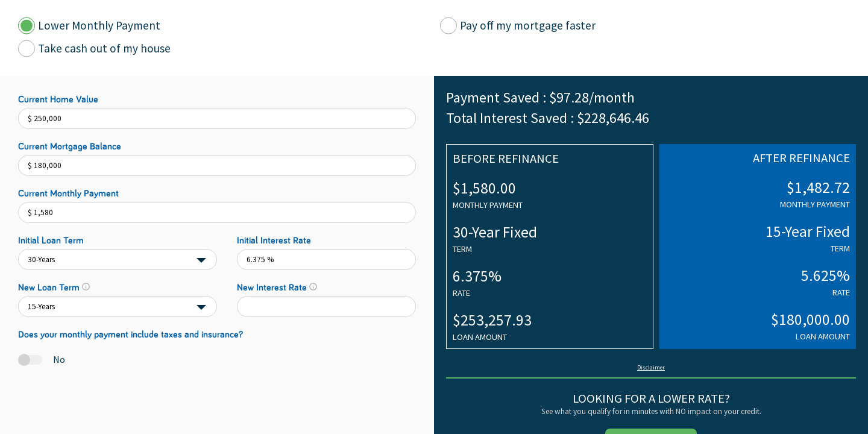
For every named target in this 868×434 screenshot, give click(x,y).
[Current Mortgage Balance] (217, 165)
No (59, 359)
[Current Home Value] (217, 118)
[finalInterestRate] (326, 307)
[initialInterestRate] (326, 259)
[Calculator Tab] (27, 26)
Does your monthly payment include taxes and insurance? (131, 335)
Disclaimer (651, 368)
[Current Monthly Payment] (217, 212)
